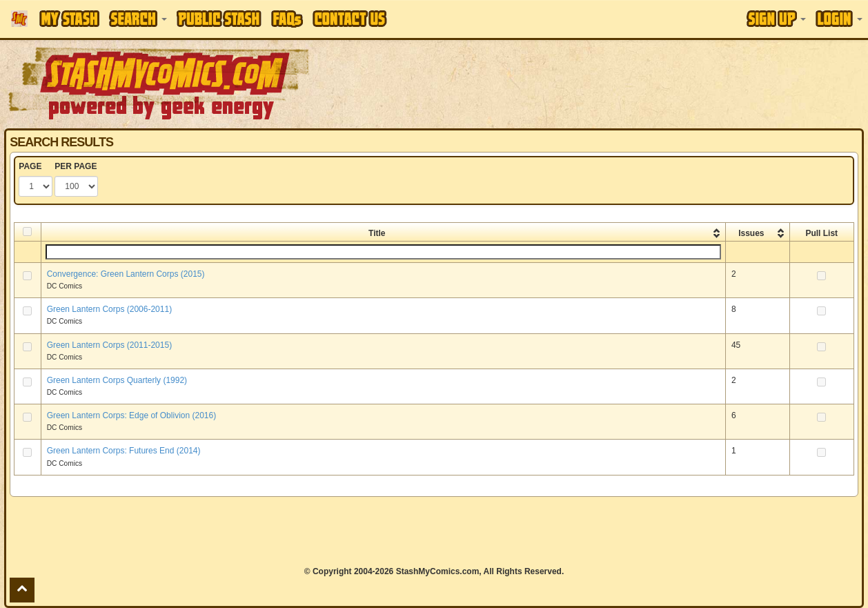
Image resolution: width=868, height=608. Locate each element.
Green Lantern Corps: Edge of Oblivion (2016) (131, 415)
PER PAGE (76, 166)
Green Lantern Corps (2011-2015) (109, 345)
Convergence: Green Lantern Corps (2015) (126, 274)
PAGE (30, 166)
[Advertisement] (434, 531)
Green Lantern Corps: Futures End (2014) (124, 451)
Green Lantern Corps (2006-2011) (109, 309)
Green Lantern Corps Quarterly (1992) (117, 380)
